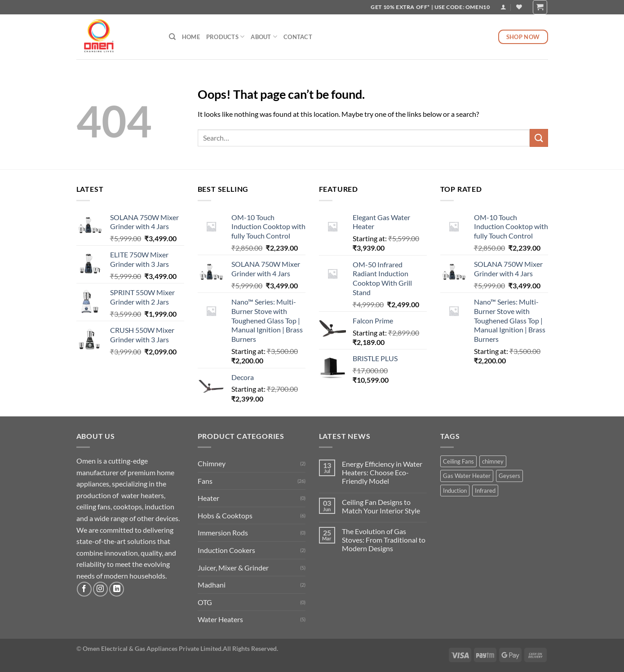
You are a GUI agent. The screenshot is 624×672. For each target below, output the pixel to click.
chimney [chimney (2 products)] (493, 461)
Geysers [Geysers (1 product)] (509, 476)
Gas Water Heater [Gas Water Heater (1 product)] (467, 476)
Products (226, 37)
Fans (205, 481)
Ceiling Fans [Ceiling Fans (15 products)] (458, 461)
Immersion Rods (223, 533)
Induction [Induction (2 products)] (455, 491)
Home (191, 37)
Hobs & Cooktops (225, 515)
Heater (208, 498)
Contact (298, 37)
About (264, 37)
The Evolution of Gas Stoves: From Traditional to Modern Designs (384, 540)
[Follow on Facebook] (84, 589)
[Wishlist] (519, 7)
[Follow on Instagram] (100, 589)
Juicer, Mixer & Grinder (233, 568)
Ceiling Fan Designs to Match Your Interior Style (381, 506)
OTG (205, 602)
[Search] (172, 37)
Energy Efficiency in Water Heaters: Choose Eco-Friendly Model (382, 472)
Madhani (212, 585)
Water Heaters (220, 619)
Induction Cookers (226, 550)
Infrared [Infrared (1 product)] (485, 491)
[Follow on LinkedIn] (117, 589)
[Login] (503, 7)
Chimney (212, 463)
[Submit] (539, 138)
